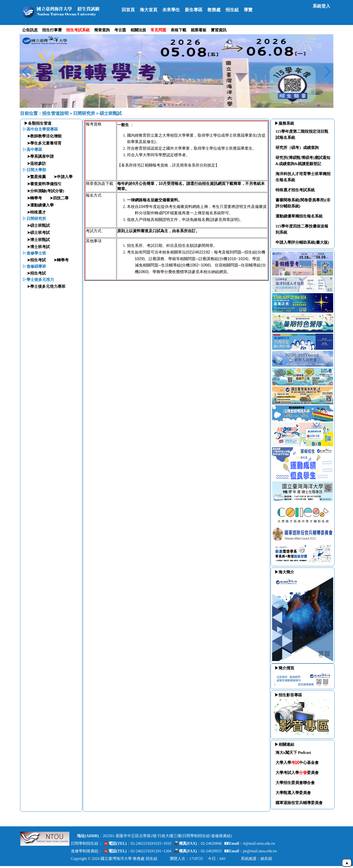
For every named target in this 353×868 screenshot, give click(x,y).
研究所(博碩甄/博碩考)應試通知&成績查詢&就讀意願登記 (303, 161)
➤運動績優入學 (40, 205)
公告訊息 (30, 30)
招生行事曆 (52, 30)
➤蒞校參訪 (36, 163)
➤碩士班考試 (38, 233)
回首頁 (128, 10)
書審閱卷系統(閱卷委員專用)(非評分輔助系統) (303, 203)
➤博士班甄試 (38, 240)
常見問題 (158, 30)
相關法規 (138, 30)
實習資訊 (219, 30)
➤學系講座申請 (40, 156)
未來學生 (171, 10)
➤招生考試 (36, 260)
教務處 (214, 10)
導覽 (248, 10)
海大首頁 (149, 10)
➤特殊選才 (36, 212)
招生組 (232, 10)
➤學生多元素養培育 (44, 143)
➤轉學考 (34, 198)
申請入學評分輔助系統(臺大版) (302, 242)
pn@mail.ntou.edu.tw (260, 851)
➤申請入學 (63, 177)
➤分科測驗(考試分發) (46, 191)
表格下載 (178, 30)
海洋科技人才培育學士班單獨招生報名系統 (303, 177)
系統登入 (321, 6)
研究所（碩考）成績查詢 (297, 148)
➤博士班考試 (38, 247)
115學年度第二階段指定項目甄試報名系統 (302, 134)
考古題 (120, 30)
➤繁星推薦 (36, 177)
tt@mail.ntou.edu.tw (259, 843)
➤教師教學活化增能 (44, 136)
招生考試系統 (78, 30)
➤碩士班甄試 (38, 225)
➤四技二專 (59, 198)
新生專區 (194, 10)
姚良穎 (266, 859)
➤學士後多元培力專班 (46, 286)
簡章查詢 (102, 30)
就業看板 (199, 30)
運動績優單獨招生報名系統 (299, 216)
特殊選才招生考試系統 (295, 190)
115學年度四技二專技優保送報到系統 (302, 229)
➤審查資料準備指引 (44, 184)
